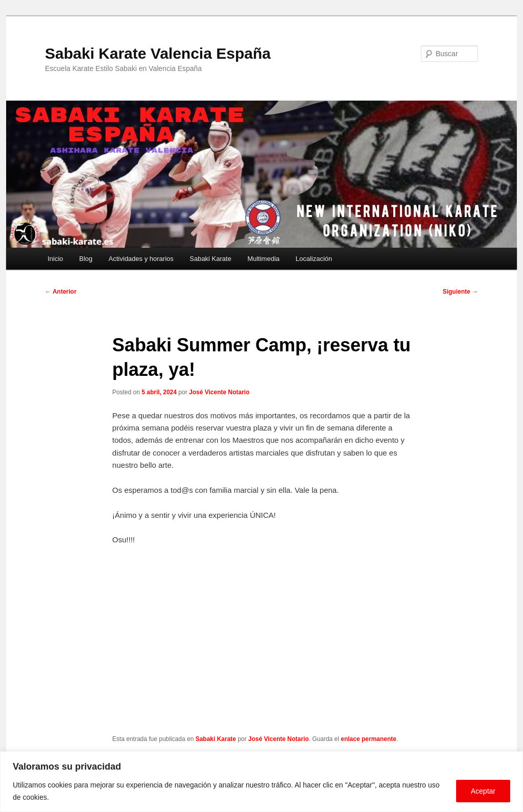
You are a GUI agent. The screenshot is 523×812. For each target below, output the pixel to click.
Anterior (61, 292)
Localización (314, 259)
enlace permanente (369, 739)
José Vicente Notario (219, 392)
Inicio (55, 259)
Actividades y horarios (141, 259)
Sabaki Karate (210, 259)
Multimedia (263, 259)
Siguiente (460, 292)
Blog (86, 259)
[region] (261, 782)
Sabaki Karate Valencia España (158, 53)
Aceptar (483, 791)
